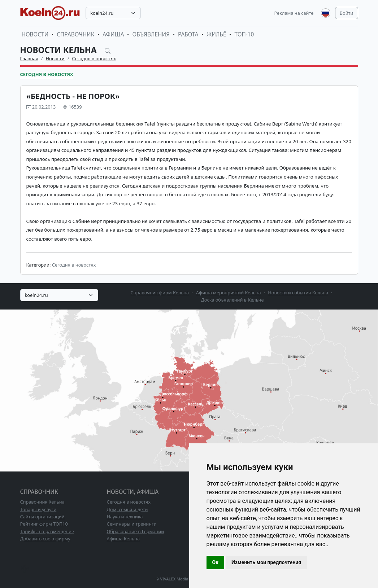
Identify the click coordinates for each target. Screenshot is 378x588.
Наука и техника (125, 517)
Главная (29, 58)
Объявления (151, 34)
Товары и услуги (38, 509)
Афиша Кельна (123, 539)
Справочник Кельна (42, 502)
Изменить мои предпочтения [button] (266, 562)
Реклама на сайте (294, 13)
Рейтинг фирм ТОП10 (44, 524)
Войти (347, 13)
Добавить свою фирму (45, 539)
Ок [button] (216, 562)
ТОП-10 (244, 34)
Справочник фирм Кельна (160, 293)
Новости (35, 34)
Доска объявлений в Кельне (232, 300)
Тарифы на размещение (47, 531)
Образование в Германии (136, 531)
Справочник (75, 34)
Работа (188, 34)
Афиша (113, 34)
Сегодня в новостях (94, 58)
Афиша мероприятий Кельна (229, 293)
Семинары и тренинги (132, 524)
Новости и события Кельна (298, 293)
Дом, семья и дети (127, 509)
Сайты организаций (42, 517)
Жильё (216, 34)
